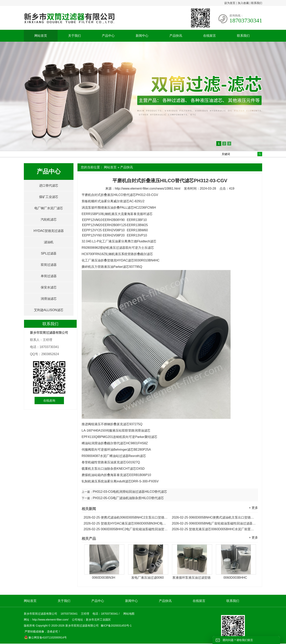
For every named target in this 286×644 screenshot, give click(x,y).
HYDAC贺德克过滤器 (49, 231)
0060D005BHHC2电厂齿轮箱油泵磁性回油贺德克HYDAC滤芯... (126, 529)
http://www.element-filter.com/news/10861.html (148, 188)
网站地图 (129, 614)
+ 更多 (253, 508)
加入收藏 (243, 3)
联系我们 (257, 3)
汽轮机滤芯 (49, 219)
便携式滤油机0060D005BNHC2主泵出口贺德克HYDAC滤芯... (126, 517)
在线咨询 (49, 401)
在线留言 (210, 36)
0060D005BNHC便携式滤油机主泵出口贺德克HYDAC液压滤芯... (214, 517)
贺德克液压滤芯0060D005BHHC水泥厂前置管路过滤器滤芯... (214, 529)
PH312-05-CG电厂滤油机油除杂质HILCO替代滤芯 (128, 498)
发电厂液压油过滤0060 (148, 578)
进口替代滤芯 (49, 186)
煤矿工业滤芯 (49, 197)
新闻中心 (142, 36)
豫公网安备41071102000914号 (45, 637)
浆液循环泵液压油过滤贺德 (191, 578)
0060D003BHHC (235, 578)
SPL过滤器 (49, 253)
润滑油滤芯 (49, 299)
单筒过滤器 (49, 276)
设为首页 (230, 3)
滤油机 (49, 242)
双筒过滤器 (49, 265)
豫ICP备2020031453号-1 (116, 626)
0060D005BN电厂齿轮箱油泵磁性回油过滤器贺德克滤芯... (214, 523)
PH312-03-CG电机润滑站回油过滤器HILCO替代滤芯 (130, 492)
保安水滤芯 (49, 287)
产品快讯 (176, 36)
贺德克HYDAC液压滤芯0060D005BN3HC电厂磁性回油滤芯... (126, 523)
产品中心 (108, 36)
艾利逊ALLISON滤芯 (49, 310)
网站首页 (41, 36)
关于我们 (74, 36)
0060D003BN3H (104, 578)
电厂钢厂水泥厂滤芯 (49, 208)
